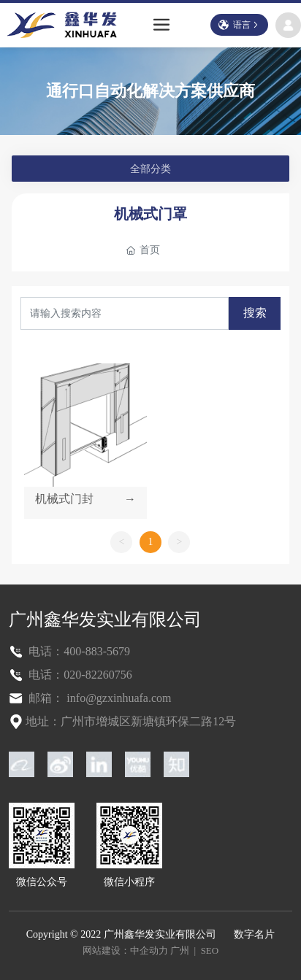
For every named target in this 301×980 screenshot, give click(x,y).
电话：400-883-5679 (78, 651)
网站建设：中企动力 (125, 950)
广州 (180, 950)
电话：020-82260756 (79, 675)
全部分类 (150, 169)
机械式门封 (64, 499)
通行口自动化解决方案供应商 (150, 91)
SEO (210, 950)
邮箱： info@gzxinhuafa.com (98, 698)
